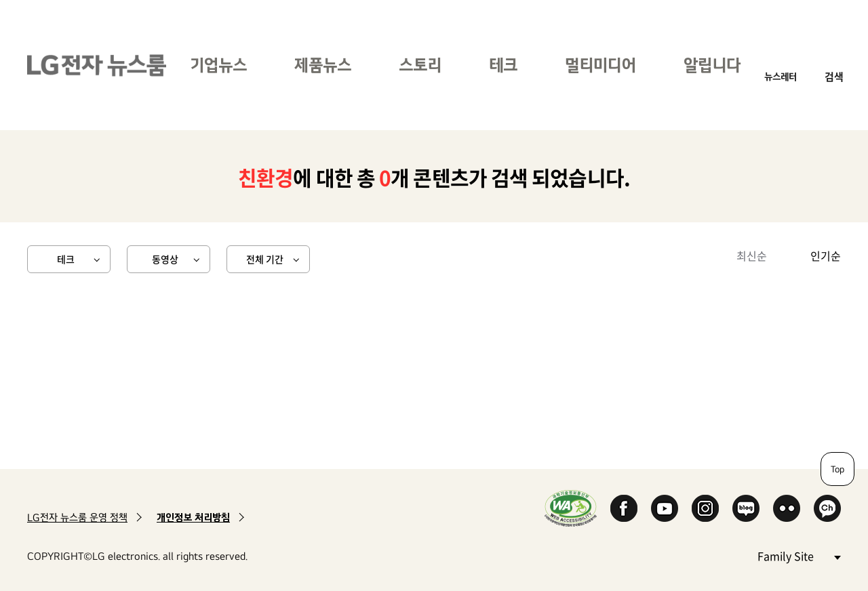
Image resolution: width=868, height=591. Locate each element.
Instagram (705, 508)
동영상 (165, 259)
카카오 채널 (827, 508)
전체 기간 (265, 259)
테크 (503, 65)
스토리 (420, 65)
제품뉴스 (323, 65)
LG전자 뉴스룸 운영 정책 (77, 517)
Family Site (799, 555)
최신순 (752, 256)
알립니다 (712, 65)
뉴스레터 (781, 76)
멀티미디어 (600, 65)
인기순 (826, 256)
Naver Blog (746, 508)
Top (837, 469)
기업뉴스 (218, 65)
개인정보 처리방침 (193, 517)
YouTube (665, 508)
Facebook (624, 508)
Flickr (787, 508)
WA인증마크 (571, 508)
